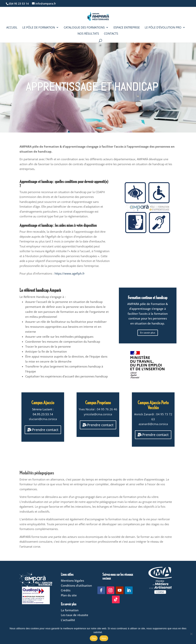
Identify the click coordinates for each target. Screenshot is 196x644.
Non (104, 638)
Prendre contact (44, 424)
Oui (94, 638)
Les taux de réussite (75, 615)
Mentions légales (72, 581)
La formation (70, 610)
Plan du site (69, 595)
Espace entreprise (127, 28)
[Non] (191, 634)
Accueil (12, 28)
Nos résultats (88, 34)
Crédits (66, 590)
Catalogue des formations (84, 28)
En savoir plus (148, 333)
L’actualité (68, 620)
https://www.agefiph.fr (70, 273)
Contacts (111, 34)
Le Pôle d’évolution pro (163, 28)
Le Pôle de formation (39, 28)
